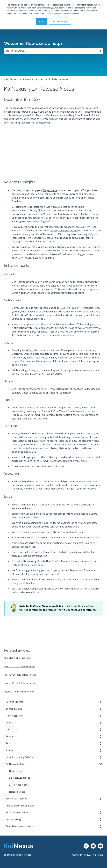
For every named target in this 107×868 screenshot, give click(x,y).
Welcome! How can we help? (33, 43)
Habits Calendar (21, 415)
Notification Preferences (86, 247)
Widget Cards (50, 190)
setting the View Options (64, 230)
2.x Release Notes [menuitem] (19, 785)
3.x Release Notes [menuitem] (20, 778)
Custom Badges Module (87, 389)
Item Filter (52, 311)
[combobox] (50, 51)
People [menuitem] (10, 736)
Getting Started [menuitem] (14, 702)
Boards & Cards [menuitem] (14, 709)
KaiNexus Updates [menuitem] (16, 764)
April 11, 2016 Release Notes (18, 658)
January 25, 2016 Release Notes (19, 666)
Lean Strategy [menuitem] (13, 819)
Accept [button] (41, 21)
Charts (26, 207)
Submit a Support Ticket (18, 855)
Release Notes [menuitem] (17, 792)
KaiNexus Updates (33, 79)
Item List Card (48, 444)
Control (36, 374)
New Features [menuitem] (17, 771)
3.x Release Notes (58, 79)
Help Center (11, 79)
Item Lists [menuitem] (11, 729)
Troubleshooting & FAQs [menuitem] (19, 757)
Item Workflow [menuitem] (14, 716)
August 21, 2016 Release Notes (19, 692)
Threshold (25, 374)
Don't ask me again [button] (60, 21)
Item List (31, 444)
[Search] (100, 51)
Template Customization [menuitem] (20, 826)
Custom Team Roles (60, 393)
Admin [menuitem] (9, 750)
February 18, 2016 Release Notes (20, 675)
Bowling (49, 374)
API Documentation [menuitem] (17, 812)
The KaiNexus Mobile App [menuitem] (20, 806)
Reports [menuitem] (10, 743)
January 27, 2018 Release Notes (19, 683)
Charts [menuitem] (9, 722)
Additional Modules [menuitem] (16, 798)
